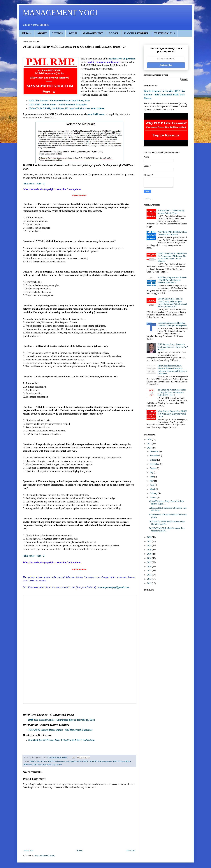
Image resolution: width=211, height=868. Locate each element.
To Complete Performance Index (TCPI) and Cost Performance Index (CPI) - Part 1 (172, 392)
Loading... (148, 198)
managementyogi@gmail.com (114, 587)
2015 (150, 571)
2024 (150, 448)
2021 (150, 545)
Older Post (131, 850)
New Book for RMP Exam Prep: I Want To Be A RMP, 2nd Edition (61, 740)
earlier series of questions (122, 59)
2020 (150, 550)
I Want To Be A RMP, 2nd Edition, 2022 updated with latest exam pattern (67, 108)
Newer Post (28, 850)
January (153, 498)
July (152, 472)
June (152, 477)
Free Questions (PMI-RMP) (77, 761)
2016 (150, 566)
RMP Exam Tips (40, 764)
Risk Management (105, 761)
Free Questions (59, 761)
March (153, 489)
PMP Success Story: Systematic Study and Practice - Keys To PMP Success (173, 347)
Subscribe (166, 65)
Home (80, 850)
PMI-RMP (93, 761)
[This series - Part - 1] (34, 184)
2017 (150, 562)
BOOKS (113, 33)
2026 (150, 439)
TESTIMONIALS (164, 33)
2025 (150, 444)
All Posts (26, 33)
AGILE (73, 33)
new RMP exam (96, 114)
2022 (150, 541)
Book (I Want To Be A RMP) (41, 761)
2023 (150, 537)
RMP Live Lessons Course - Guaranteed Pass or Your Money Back (61, 720)
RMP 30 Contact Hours (122, 761)
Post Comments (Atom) (45, 856)
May (152, 481)
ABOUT (42, 33)
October (154, 460)
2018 (150, 558)
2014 (150, 575)
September (155, 464)
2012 (150, 583)
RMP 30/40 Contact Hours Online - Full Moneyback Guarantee (61, 730)
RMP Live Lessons (55, 764)
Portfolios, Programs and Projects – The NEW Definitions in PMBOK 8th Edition (172, 280)
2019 (150, 554)
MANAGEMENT (93, 33)
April (152, 485)
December (154, 451)
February (154, 493)
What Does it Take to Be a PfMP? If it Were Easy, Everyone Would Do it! (172, 414)
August (153, 468)
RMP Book (28, 764)
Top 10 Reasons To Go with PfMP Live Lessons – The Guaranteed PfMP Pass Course (165, 94)
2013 (150, 579)
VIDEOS (58, 33)
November (155, 456)
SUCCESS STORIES (136, 33)
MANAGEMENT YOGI (60, 13)
